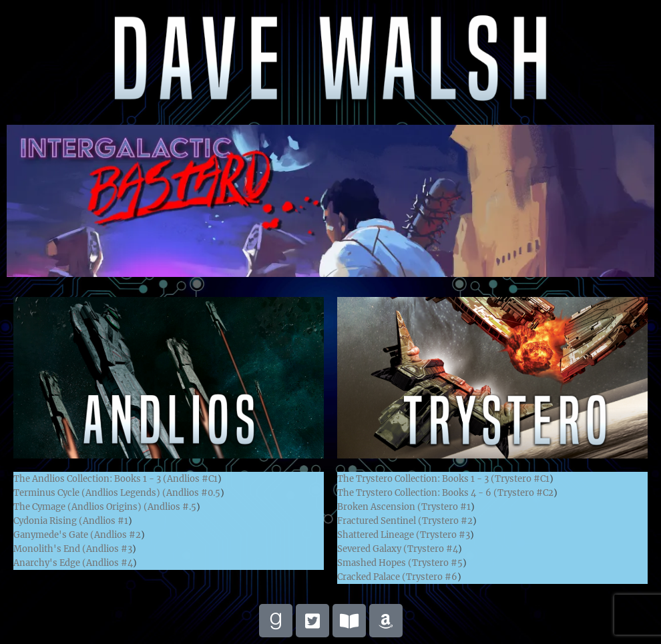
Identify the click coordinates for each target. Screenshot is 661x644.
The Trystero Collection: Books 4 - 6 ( (417, 493)
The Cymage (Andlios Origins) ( (80, 507)
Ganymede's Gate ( (54, 535)
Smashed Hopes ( (375, 563)
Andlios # (192, 479)
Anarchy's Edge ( (50, 563)
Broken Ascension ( (379, 507)
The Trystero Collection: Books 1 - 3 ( (416, 479)
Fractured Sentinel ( (380, 521)
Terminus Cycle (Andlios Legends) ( (90, 493)
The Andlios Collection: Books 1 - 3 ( (90, 479)
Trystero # (522, 479)
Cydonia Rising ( (48, 521)
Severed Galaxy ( (372, 549)
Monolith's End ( (50, 549)
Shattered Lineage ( (379, 535)
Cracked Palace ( (372, 577)
